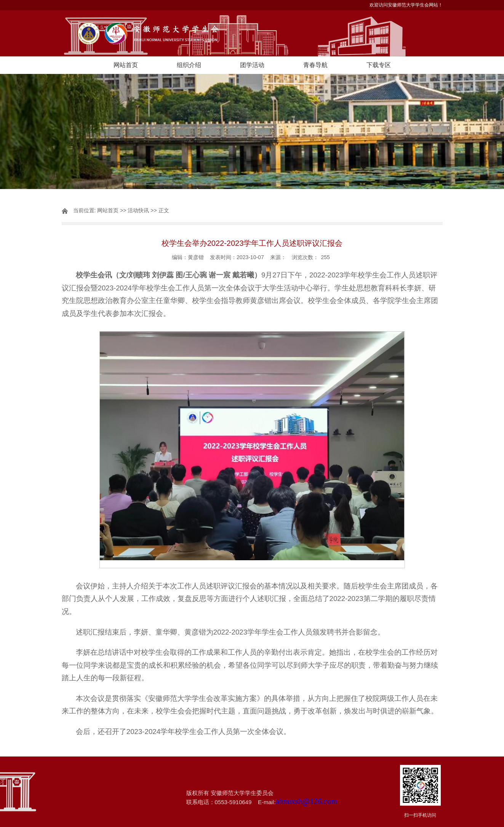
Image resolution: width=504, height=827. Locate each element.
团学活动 (252, 65)
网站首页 (126, 65)
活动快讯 (138, 210)
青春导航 (315, 65)
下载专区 (379, 65)
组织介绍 (189, 65)
